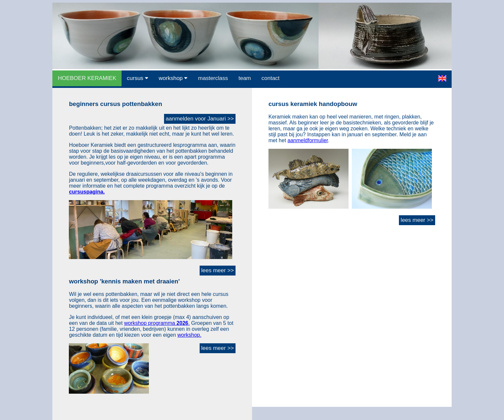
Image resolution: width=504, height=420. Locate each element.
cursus (138, 78)
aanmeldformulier (308, 140)
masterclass (213, 78)
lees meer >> (218, 270)
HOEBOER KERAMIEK (87, 78)
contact (271, 78)
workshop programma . (157, 323)
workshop (173, 78)
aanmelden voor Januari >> (200, 119)
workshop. (190, 335)
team (245, 78)
